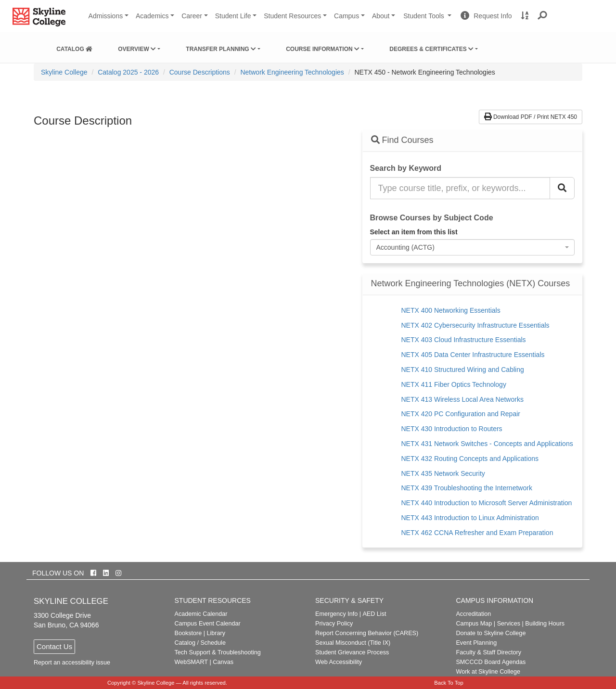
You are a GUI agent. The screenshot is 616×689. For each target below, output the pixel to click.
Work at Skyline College (488, 672)
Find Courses (402, 140)
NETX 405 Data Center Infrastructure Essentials (473, 355)
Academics (152, 16)
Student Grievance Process (352, 652)
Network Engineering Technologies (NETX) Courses (471, 284)
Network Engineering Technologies (292, 72)
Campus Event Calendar (208, 624)
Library (216, 633)
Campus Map (474, 624)
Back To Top (449, 683)
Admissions (106, 16)
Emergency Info (336, 614)
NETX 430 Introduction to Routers (452, 429)
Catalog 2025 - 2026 (128, 72)
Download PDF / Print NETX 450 (531, 117)
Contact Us (54, 646)
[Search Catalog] (562, 188)
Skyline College (64, 72)
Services (509, 624)
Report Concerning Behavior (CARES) (367, 633)
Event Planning (476, 643)
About (381, 16)
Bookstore (188, 633)
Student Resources (292, 16)
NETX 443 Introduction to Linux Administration (470, 518)
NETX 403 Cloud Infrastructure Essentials (464, 340)
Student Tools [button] (428, 20)
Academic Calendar (201, 614)
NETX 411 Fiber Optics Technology (454, 384)
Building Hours (545, 624)
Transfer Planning (221, 49)
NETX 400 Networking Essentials (451, 310)
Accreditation (473, 614)
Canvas (223, 662)
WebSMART (192, 662)
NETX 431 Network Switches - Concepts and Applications (487, 444)
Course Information (323, 49)
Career (192, 16)
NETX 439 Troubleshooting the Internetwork (467, 488)
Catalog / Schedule (200, 643)
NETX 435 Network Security (443, 473)
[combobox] (473, 247)
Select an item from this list (414, 232)
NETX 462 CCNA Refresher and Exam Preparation (477, 533)
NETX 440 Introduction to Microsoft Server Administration (487, 503)
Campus (346, 16)
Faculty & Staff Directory (488, 652)
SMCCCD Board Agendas (491, 662)
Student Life (233, 16)
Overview (137, 49)
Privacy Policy (334, 624)
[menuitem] (74, 47)
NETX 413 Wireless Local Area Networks (462, 399)
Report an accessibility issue (72, 663)
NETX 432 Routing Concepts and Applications (470, 459)
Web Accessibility (339, 662)
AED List (374, 614)
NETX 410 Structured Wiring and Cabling (463, 370)
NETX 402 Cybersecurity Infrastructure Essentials (475, 325)
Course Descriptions (200, 72)
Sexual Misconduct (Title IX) (353, 643)
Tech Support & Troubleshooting (218, 652)
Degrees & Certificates (431, 49)
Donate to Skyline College (491, 633)
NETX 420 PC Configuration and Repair (461, 414)
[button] (543, 16)
